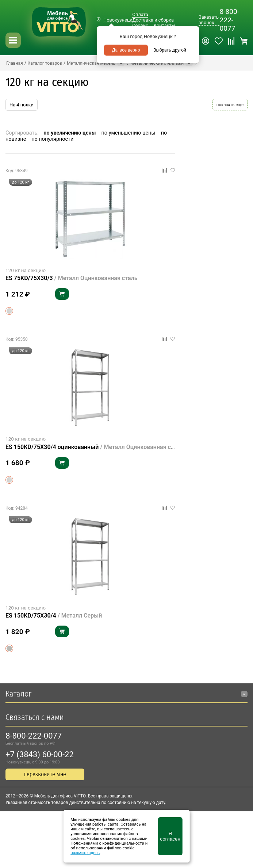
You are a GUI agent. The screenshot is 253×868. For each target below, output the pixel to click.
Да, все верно (126, 50)
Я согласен (170, 836)
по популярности (52, 139)
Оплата (140, 14)
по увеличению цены (70, 133)
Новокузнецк (118, 20)
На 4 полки (22, 105)
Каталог (18, 694)
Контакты (164, 25)
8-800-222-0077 (229, 20)
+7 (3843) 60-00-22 (40, 754)
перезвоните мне (45, 774)
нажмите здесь (85, 853)
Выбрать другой (170, 50)
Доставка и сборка (153, 20)
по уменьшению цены (129, 133)
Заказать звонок (209, 20)
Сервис (140, 25)
